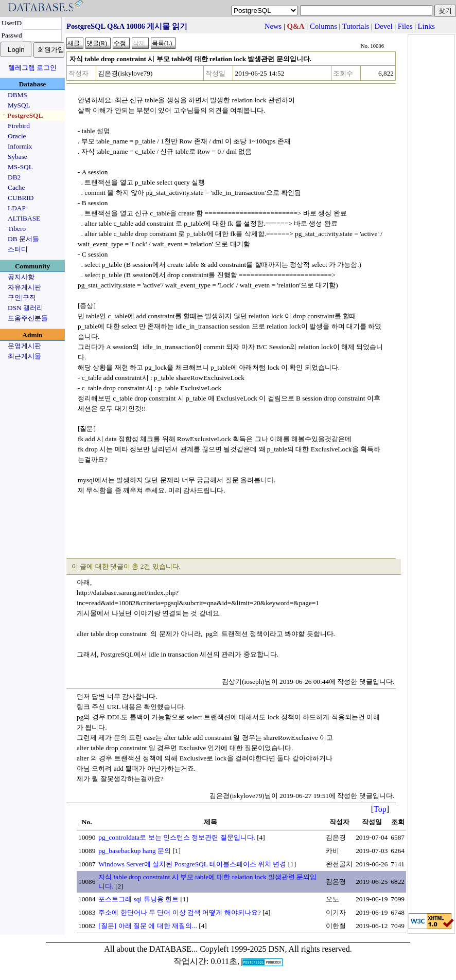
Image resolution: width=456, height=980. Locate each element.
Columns (323, 26)
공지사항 (21, 277)
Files (405, 26)
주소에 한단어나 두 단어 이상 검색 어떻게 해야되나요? (179, 912)
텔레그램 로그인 (32, 68)
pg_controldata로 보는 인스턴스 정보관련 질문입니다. (177, 837)
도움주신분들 (28, 318)
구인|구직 (22, 297)
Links (426, 26)
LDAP (17, 208)
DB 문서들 (23, 239)
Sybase (17, 157)
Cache (16, 187)
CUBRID (21, 198)
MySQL (19, 105)
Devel (384, 26)
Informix (20, 146)
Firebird (19, 126)
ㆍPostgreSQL (22, 115)
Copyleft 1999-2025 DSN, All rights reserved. (276, 949)
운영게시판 (24, 346)
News (273, 26)
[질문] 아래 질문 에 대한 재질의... (148, 926)
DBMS (17, 95)
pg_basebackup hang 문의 (135, 851)
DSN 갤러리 (25, 308)
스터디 (18, 249)
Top (380, 809)
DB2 (14, 177)
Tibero (17, 229)
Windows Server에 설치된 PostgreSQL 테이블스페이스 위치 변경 (192, 864)
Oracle (17, 136)
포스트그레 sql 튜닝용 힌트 (138, 899)
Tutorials (356, 26)
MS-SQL (20, 167)
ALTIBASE (24, 218)
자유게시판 (24, 287)
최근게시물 (24, 356)
